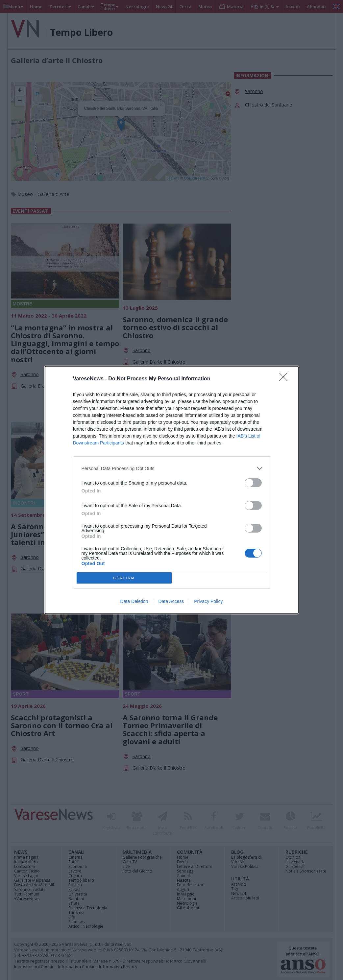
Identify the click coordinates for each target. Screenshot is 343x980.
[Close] (285, 379)
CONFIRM (124, 578)
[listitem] (172, 468)
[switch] (253, 483)
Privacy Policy (208, 601)
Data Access (171, 601)
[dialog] (172, 490)
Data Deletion (134, 601)
